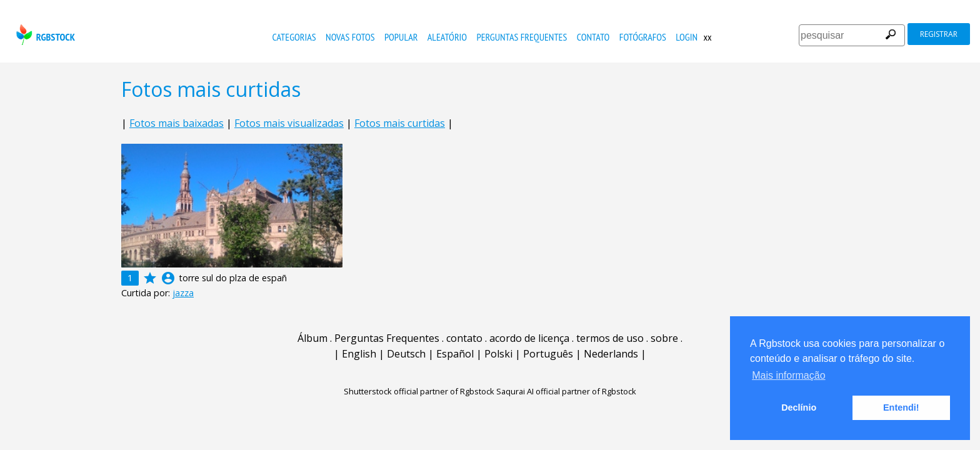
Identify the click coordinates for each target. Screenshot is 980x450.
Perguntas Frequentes (522, 37)
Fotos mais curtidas (400, 123)
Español (455, 354)
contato (593, 37)
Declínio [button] (799, 407)
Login (687, 37)
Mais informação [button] (788, 375)
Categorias (294, 37)
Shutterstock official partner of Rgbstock (419, 391)
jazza (183, 293)
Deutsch (406, 354)
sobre (664, 338)
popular (401, 37)
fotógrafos (643, 37)
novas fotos (350, 37)
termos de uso (610, 338)
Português (548, 354)
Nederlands (611, 354)
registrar (939, 34)
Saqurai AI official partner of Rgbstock (566, 391)
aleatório (447, 37)
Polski (498, 354)
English (359, 354)
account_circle (168, 278)
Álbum (312, 338)
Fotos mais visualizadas (289, 123)
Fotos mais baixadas (177, 123)
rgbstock (44, 35)
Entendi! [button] (901, 407)
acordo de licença (529, 338)
